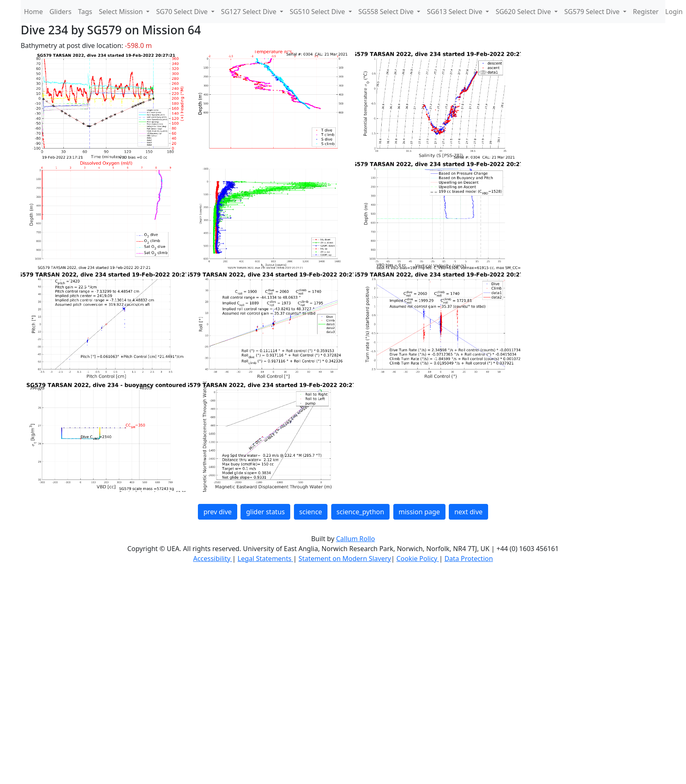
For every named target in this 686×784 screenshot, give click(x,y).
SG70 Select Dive (183, 12)
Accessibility (212, 559)
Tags (85, 12)
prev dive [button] (217, 512)
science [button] (311, 512)
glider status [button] (265, 512)
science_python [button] (360, 512)
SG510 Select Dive (318, 12)
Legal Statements (265, 559)
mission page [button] (419, 512)
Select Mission (122, 12)
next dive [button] (468, 512)
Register (646, 12)
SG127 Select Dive (250, 12)
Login (674, 12)
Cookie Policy (418, 559)
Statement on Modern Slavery (345, 559)
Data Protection (468, 559)
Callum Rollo (356, 539)
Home (34, 12)
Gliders (61, 12)
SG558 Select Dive (387, 12)
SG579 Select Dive (593, 12)
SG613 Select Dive (455, 12)
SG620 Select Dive (524, 12)
